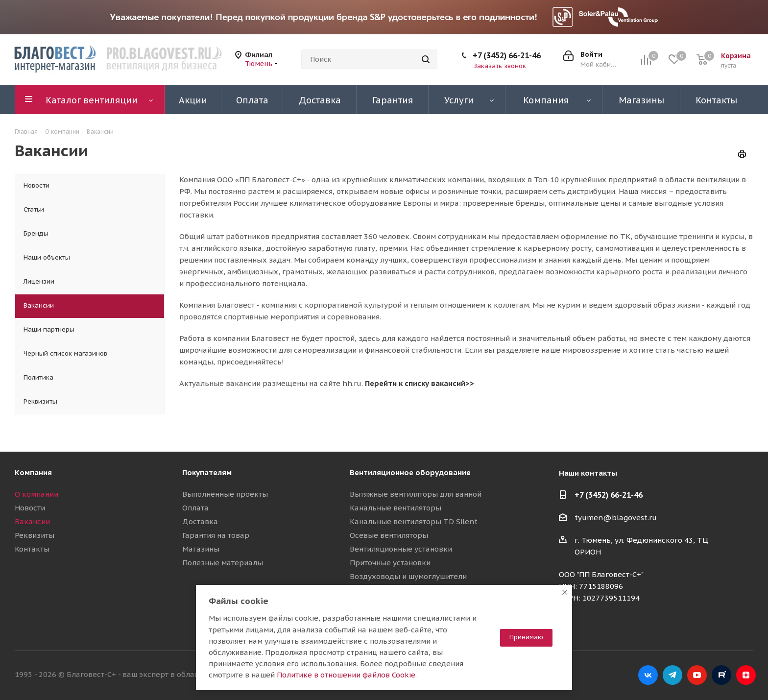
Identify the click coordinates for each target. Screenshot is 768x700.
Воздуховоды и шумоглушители (408, 576)
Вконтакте (648, 675)
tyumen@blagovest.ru (616, 518)
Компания (33, 472)
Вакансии (32, 521)
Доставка (200, 521)
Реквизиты (35, 535)
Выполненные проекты (225, 494)
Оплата (195, 508)
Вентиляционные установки (401, 549)
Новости (30, 508)
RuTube (721, 675)
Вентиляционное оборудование (410, 472)
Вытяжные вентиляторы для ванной (416, 494)
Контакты (32, 549)
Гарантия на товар (216, 535)
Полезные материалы (223, 563)
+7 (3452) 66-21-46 (507, 55)
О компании (36, 494)
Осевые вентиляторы (389, 535)
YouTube (697, 675)
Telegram (672, 675)
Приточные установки (390, 563)
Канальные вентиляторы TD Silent (414, 521)
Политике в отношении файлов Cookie (346, 675)
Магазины (201, 549)
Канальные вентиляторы (396, 508)
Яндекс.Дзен (746, 675)
